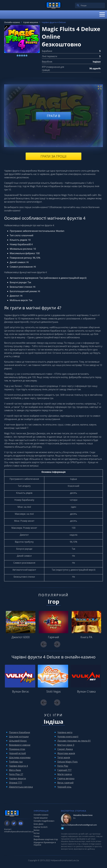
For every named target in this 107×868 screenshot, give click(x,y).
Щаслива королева (20, 757)
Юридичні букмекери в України (45, 844)
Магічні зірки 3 (66, 745)
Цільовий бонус (18, 741)
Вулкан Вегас (21, 691)
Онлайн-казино (41, 815)
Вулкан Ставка (86, 691)
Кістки (37, 833)
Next (57, 644)
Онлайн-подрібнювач (44, 821)
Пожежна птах (17, 749)
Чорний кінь (64, 787)
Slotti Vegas (53, 691)
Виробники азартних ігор (46, 839)
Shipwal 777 (16, 783)
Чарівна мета (65, 732)
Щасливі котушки (19, 737)
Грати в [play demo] (53, 116)
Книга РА (86, 637)
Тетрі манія (64, 757)
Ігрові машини (41, 818)
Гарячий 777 (64, 770)
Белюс (37, 830)
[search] (78, 5)
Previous (44, 644)
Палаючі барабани (20, 732)
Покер (37, 836)
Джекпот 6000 (21, 637)
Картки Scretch (41, 827)
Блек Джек (39, 824)
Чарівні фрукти (17, 778)
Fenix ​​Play (63, 766)
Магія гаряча (65, 774)
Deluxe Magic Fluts (68, 762)
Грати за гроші (53, 156)
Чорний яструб (17, 753)
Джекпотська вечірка (21, 787)
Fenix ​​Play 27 (16, 774)
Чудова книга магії (68, 737)
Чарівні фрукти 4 (18, 766)
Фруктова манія (66, 753)
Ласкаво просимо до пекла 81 (74, 741)
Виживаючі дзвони (20, 745)
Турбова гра (16, 762)
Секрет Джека (65, 749)
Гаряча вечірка (66, 778)
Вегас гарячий (65, 783)
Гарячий (54, 637)
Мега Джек (15, 770)
